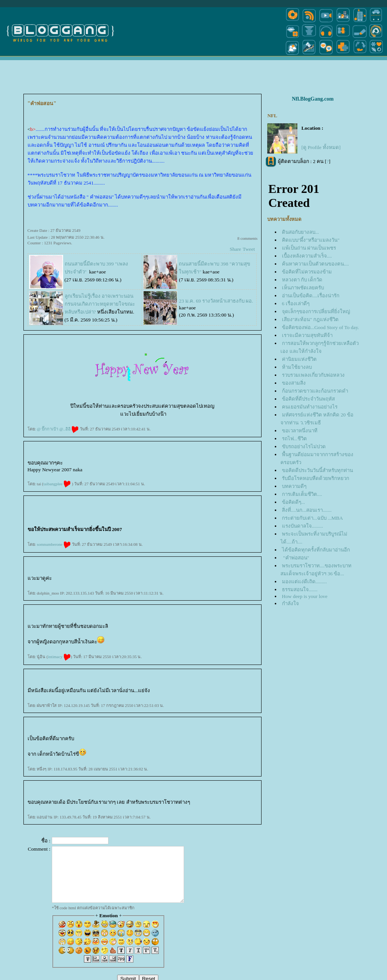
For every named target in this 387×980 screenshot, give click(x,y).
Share (235, 249)
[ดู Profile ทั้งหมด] (321, 147)
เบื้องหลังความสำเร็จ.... (307, 256)
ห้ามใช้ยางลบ (297, 367)
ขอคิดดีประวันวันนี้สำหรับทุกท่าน (317, 470)
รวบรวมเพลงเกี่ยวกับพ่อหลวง (313, 375)
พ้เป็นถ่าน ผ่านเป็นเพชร (309, 248)
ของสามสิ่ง (294, 383)
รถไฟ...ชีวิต (294, 439)
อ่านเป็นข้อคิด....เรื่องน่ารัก (311, 296)
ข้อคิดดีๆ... (293, 502)
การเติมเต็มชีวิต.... (302, 494)
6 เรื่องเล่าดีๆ (296, 304)
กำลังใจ (290, 603)
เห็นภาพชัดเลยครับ (303, 288)
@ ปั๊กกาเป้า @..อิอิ (58, 429)
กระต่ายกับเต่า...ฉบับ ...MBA (313, 518)
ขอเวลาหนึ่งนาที (300, 431)
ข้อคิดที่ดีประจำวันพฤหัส (308, 399)
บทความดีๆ (294, 486)
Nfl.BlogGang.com (313, 99)
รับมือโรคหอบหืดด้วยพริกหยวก (316, 478)
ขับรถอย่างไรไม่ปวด (304, 447)
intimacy (59, 657)
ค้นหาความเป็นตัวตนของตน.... (315, 264)
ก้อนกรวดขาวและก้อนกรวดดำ (315, 391)
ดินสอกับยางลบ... (300, 232)
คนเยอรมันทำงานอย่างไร (310, 407)
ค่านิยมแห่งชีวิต (299, 359)
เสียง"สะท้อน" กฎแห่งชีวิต (310, 319)
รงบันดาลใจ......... (303, 526)
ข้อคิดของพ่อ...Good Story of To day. (320, 327)
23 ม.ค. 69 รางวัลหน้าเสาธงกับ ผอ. (216, 301)
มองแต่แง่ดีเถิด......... (304, 582)
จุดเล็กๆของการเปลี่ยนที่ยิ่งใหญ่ (316, 311)
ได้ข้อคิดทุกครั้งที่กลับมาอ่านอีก (316, 550)
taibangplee (57, 484)
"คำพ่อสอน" (296, 558)
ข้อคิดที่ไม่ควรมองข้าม (307, 272)
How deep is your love (305, 596)
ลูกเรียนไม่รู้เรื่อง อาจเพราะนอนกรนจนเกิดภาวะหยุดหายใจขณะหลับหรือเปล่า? (100, 304)
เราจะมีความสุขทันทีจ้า (307, 335)
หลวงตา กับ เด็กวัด (302, 280)
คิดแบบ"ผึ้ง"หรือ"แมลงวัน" (311, 240)
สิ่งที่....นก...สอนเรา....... (307, 510)
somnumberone (54, 544)
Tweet (249, 249)
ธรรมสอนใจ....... (300, 589)
